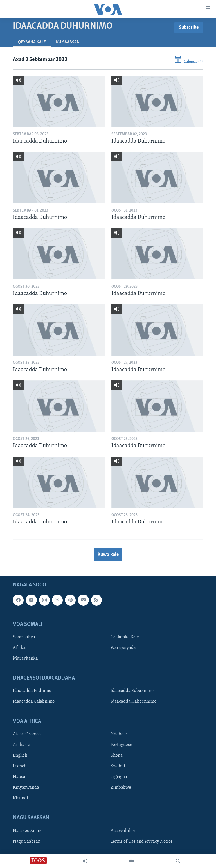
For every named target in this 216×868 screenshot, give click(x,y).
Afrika (19, 648)
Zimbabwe (121, 788)
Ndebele (119, 734)
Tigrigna (119, 777)
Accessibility (123, 831)
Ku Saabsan (68, 42)
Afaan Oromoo (27, 734)
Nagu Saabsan (27, 842)
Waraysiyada (123, 648)
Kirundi (21, 799)
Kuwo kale (108, 555)
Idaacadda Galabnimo (34, 702)
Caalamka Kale (125, 637)
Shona (117, 755)
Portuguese (121, 745)
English (20, 755)
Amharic (21, 745)
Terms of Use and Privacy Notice (142, 842)
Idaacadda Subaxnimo (132, 691)
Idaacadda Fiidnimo (32, 691)
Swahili (118, 766)
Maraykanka (25, 659)
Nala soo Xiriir (27, 831)
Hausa (19, 777)
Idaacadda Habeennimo (133, 702)
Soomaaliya (24, 637)
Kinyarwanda (26, 788)
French (20, 766)
